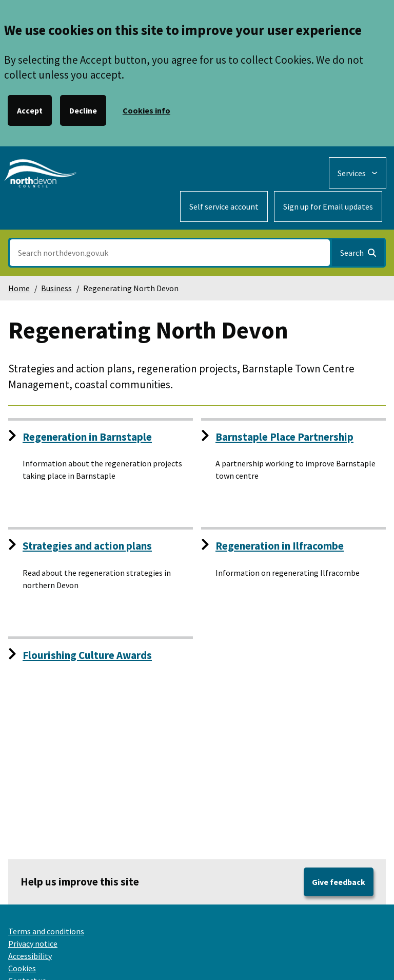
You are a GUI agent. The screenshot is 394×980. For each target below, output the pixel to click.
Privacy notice (33, 944)
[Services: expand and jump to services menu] (358, 173)
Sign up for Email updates (328, 206)
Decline (83, 110)
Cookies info (146, 110)
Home (19, 288)
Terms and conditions (46, 931)
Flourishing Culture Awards (87, 655)
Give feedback (339, 882)
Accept (30, 110)
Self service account (224, 206)
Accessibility (30, 956)
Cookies (22, 968)
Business (56, 288)
